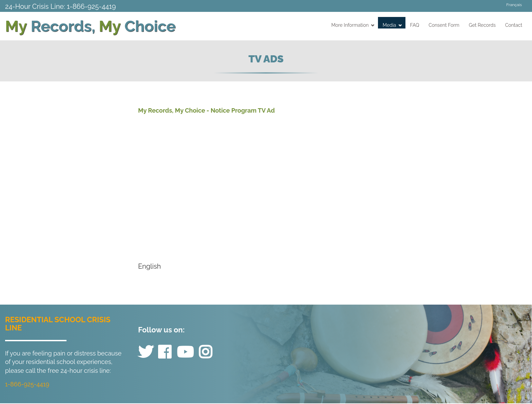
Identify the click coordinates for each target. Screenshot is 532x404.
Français (514, 5)
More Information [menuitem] (353, 25)
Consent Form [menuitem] (444, 25)
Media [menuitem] (392, 25)
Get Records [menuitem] (482, 25)
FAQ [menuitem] (415, 25)
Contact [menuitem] (514, 25)
